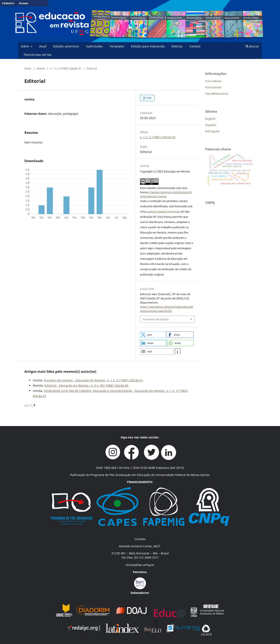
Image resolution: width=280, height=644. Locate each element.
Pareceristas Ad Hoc (38, 55)
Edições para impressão (148, 46)
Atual (43, 46)
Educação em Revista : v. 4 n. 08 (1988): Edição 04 (94, 385)
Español (211, 125)
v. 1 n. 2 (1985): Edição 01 (66, 68)
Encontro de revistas (59, 380)
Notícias (177, 46)
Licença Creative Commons (163, 211)
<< (26, 405)
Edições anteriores (66, 46)
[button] (153, 335)
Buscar (252, 46)
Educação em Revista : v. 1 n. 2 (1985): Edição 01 (109, 380)
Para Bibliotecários (217, 94)
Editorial (51, 385)
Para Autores (213, 87)
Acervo (41, 68)
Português (212, 131)
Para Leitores (213, 81)
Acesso (24, 3)
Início (28, 68)
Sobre (25, 46)
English (210, 119)
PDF (149, 98)
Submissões (94, 46)
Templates (117, 46)
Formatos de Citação (156, 319)
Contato (195, 46)
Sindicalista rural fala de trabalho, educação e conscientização (88, 391)
